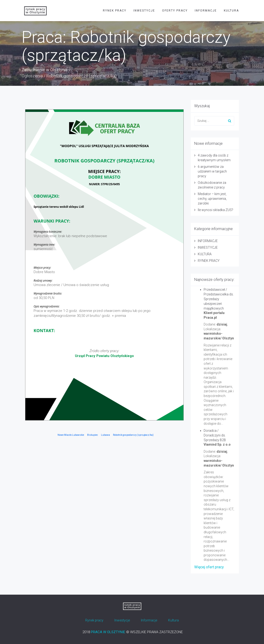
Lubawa (105, 435)
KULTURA (231, 11)
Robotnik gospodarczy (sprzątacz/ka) (133, 435)
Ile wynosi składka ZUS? (215, 210)
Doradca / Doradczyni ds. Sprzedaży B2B (215, 435)
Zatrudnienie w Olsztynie (45, 70)
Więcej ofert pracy (209, 567)
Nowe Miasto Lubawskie (71, 435)
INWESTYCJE (144, 11)
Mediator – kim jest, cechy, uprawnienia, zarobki (212, 199)
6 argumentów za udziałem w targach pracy (212, 171)
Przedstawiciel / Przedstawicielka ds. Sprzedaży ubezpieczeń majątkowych (219, 299)
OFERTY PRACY (175, 11)
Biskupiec (93, 435)
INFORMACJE (206, 11)
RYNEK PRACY (115, 11)
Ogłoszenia (32, 76)
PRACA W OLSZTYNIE (108, 632)
